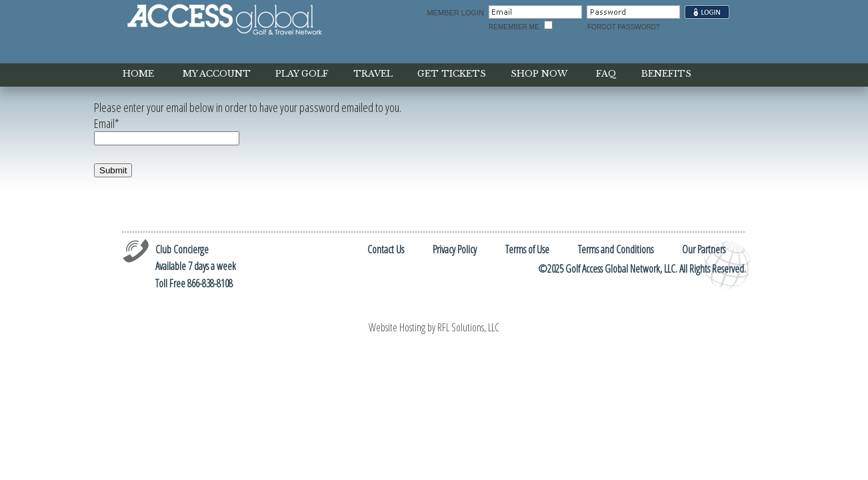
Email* (107, 123)
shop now (539, 74)
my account (217, 74)
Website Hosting (397, 327)
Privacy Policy (455, 249)
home (138, 74)
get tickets (452, 74)
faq (606, 74)
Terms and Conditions (616, 249)
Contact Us (386, 249)
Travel (373, 74)
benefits (666, 74)
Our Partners (704, 249)
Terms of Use (527, 249)
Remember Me (514, 27)
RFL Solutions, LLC (468, 327)
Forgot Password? (624, 27)
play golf (302, 74)
